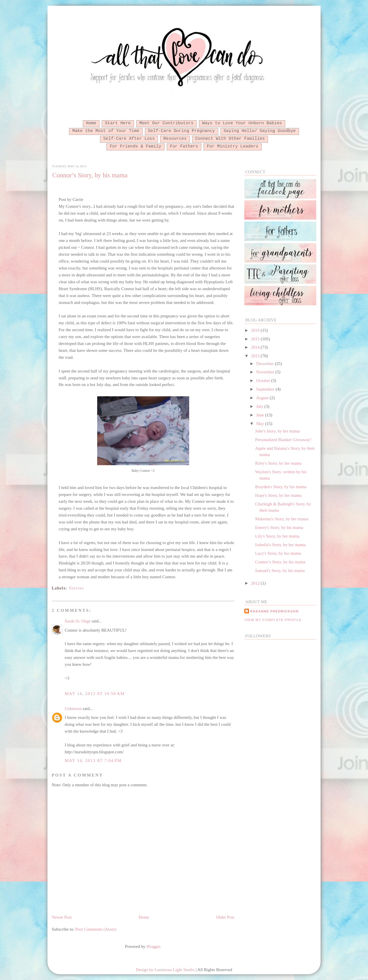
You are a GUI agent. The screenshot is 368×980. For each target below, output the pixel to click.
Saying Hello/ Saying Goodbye (260, 131)
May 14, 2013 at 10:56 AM (95, 694)
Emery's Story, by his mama (279, 527)
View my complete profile (273, 620)
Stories (76, 588)
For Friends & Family (135, 146)
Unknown (73, 709)
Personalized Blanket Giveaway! (283, 440)
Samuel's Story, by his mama (280, 570)
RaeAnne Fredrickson (274, 611)
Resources (175, 139)
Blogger (153, 946)
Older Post (225, 917)
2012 (256, 583)
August (263, 398)
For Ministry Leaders (232, 146)
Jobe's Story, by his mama (277, 431)
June (261, 415)
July (260, 406)
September (266, 389)
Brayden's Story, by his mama (281, 487)
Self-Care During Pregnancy (182, 131)
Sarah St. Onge (78, 621)
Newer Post (62, 917)
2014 (256, 347)
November (266, 372)
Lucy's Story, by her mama (278, 553)
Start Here (118, 123)
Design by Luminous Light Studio (165, 970)
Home (91, 123)
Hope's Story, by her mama (278, 495)
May (261, 424)
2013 (256, 356)
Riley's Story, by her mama (278, 463)
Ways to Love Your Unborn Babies (242, 123)
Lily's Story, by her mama (277, 536)
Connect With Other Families (230, 139)
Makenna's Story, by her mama (282, 519)
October (264, 381)
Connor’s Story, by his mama (90, 175)
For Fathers (184, 146)
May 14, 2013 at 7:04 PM (93, 760)
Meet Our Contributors (166, 123)
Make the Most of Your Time (106, 131)
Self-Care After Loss (129, 139)
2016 (256, 330)
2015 (256, 339)
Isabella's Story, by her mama (280, 545)
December (266, 364)
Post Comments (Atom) (96, 929)
